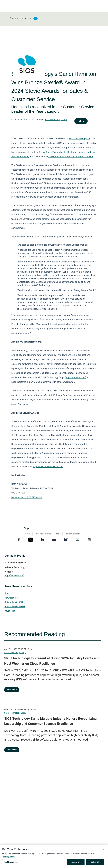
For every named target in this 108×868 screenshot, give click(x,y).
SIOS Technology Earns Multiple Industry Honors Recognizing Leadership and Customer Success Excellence (50, 721)
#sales (59, 534)
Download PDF (12, 598)
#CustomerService (44, 534)
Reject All (95, 864)
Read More (12, 690)
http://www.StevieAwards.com (48, 467)
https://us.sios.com (75, 377)
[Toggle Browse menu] (97, 18)
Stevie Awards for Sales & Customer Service (71, 157)
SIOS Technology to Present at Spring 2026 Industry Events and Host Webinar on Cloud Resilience (52, 661)
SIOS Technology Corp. (56, 119)
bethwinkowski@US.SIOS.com (27, 497)
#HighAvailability (73, 534)
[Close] (103, 851)
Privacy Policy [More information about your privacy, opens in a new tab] (9, 858)
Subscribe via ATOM (15, 606)
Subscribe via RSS (14, 602)
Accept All (76, 864)
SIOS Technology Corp (80, 139)
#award (28, 534)
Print (7, 593)
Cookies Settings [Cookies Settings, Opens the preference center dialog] (11, 864)
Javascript (10, 611)
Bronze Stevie (45, 152)
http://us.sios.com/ (14, 575)
